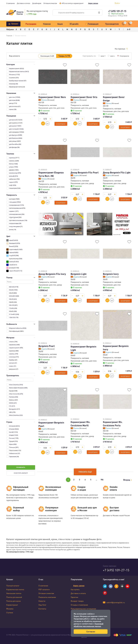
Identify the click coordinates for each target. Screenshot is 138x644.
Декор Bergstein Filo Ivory (52, 274)
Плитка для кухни (13, 601)
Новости (42, 601)
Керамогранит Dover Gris (84, 97)
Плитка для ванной (14, 597)
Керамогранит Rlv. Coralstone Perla (113, 424)
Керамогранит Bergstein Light (83, 348)
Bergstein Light (79, 274)
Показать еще (85, 472)
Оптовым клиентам (50, 3)
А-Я (129, 29)
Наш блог (42, 605)
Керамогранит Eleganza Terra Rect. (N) (51, 174)
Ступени (10, 613)
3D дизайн (74, 24)
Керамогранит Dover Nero (52, 97)
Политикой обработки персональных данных (88, 625)
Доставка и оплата (23, 3)
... (96, 480)
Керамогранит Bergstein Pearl (51, 424)
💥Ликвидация (92, 24)
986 (102, 480)
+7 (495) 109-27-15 (117, 11)
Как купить (75, 589)
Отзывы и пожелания (79, 605)
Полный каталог (13, 586)
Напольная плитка (14, 593)
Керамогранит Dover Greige (114, 99)
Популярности (124, 56)
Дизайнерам (37, 3)
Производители (112, 24)
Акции (60, 24)
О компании (10, 3)
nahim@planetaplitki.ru (116, 602)
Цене (102, 56)
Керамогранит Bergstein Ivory (116, 348)
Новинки (47, 24)
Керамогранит (12, 605)
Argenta (77, 175)
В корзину (61, 124)
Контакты (42, 609)
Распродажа (31, 24)
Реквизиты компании (47, 597)
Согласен (91, 632)
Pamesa (44, 100)
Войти (117, 3)
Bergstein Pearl (47, 346)
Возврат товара (77, 601)
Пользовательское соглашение (83, 609)
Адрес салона (93, 3)
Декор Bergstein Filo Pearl (85, 172)
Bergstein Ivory (111, 274)
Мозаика (10, 609)
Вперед (127, 480)
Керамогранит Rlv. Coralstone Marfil (80, 424)
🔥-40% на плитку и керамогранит (71, 3)
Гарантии (74, 597)
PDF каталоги (44, 589)
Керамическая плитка (15, 589)
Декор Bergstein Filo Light (117, 172)
